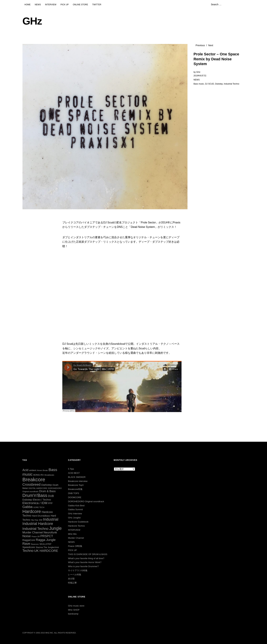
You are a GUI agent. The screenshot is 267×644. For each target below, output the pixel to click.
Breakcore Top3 (76, 485)
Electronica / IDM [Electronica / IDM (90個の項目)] (35, 503)
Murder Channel (76, 538)
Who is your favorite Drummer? (83, 566)
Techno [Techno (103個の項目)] (28, 551)
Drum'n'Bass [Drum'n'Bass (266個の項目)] (35, 495)
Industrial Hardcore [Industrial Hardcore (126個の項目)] (38, 524)
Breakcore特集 (75, 489)
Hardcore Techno (76, 526)
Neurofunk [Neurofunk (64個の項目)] (50, 532)
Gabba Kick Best (76, 506)
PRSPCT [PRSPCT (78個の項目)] (47, 536)
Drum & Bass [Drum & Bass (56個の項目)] (47, 491)
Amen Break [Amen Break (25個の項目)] (42, 470)
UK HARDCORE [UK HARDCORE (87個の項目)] (46, 551)
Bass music (199, 84)
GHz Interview (75, 514)
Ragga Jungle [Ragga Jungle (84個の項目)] (46, 540)
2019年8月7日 (200, 76)
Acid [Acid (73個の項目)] (25, 470)
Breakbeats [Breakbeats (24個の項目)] (49, 475)
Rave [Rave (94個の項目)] (26, 544)
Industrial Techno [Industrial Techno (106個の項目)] (36, 529)
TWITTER (97, 5)
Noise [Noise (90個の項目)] (27, 536)
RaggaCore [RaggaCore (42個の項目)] (29, 540)
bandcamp (73, 614)
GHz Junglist (74, 518)
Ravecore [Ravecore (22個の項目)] (35, 544)
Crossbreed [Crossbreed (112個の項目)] (32, 484)
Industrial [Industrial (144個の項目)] (51, 519)
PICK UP (65, 5)
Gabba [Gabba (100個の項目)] (28, 507)
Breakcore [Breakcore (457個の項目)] (34, 479)
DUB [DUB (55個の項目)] (51, 496)
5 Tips (71, 469)
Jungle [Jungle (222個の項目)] (55, 528)
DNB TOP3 (73, 493)
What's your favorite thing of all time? (86, 558)
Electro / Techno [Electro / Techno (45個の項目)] (42, 500)
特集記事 (72, 583)
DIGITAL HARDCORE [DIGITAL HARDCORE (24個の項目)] (38, 488)
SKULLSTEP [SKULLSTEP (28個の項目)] (45, 544)
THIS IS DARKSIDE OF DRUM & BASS (88, 554)
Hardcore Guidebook (78, 522)
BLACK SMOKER (77, 477)
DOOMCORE (75, 497)
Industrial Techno (232, 84)
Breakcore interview (78, 481)
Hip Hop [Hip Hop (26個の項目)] (35, 520)
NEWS (38, 5)
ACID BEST (74, 473)
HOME (28, 5)
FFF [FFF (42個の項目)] (50, 503)
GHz (32, 21)
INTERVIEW (51, 5)
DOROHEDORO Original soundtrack (86, 501)
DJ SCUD (209, 84)
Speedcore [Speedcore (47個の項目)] (29, 547)
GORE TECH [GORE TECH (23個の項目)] (39, 507)
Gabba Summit (75, 509)
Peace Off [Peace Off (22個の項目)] (36, 536)
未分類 (71, 579)
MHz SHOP (74, 610)
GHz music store (76, 606)
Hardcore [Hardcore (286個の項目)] (32, 511)
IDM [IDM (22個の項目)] (41, 520)
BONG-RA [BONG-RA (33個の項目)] (39, 475)
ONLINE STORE (80, 5)
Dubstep (219, 84)
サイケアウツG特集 (78, 570)
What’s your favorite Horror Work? (85, 562)
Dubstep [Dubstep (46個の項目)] (27, 500)
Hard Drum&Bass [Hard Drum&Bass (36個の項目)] (41, 516)
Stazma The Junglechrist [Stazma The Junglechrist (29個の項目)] (47, 547)
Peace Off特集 (75, 546)
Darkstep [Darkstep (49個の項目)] (46, 485)
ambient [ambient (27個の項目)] (33, 470)
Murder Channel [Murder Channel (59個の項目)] (33, 532)
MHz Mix (72, 534)
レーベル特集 (75, 575)
